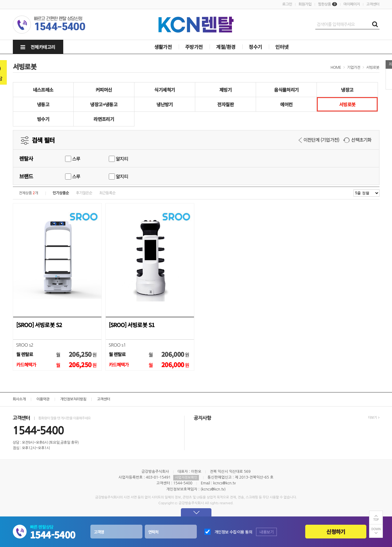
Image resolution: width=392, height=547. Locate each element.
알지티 (118, 159)
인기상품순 (61, 193)
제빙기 (225, 90)
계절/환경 (226, 47)
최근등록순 (107, 193)
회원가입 (305, 4)
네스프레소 (43, 90)
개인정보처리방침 (73, 399)
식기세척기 (165, 90)
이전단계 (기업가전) (319, 140)
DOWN (376, 529)
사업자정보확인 (186, 478)
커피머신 (104, 90)
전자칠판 (225, 104)
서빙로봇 (373, 67)
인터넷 (282, 47)
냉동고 (43, 104)
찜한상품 (325, 4)
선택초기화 (357, 140)
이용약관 (43, 399)
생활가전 (163, 47)
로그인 (287, 4)
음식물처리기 (286, 90)
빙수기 (43, 119)
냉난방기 (165, 104)
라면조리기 (104, 119)
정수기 (255, 47)
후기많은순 (84, 193)
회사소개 (19, 399)
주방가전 (194, 47)
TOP (376, 520)
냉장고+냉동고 (104, 104)
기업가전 (354, 67)
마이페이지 (352, 4)
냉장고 (347, 90)
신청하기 (336, 532)
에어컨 (286, 104)
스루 (73, 159)
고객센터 (373, 4)
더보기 (374, 418)
